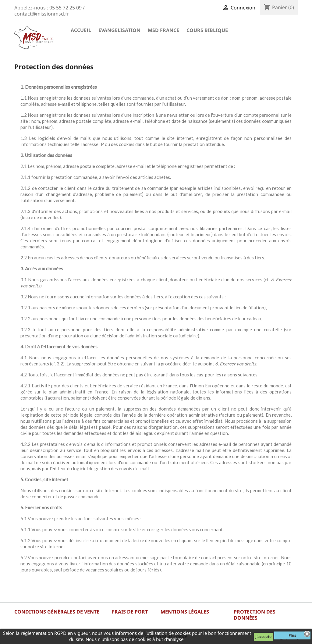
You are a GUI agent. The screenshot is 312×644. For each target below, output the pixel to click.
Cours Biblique (207, 30)
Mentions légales (185, 612)
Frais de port (130, 612)
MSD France (163, 30)
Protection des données (255, 615)
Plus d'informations (292, 636)
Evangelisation (119, 30)
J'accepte (263, 637)
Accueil (81, 30)
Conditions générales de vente (57, 612)
